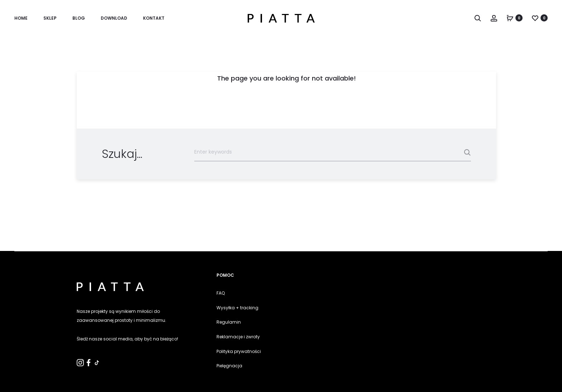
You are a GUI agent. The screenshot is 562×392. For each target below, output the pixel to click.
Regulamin (229, 322)
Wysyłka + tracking (237, 308)
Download (114, 18)
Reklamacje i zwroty (238, 337)
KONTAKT (154, 18)
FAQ (221, 293)
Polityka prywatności (239, 351)
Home (21, 18)
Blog (79, 18)
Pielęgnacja (229, 366)
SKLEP (50, 18)
